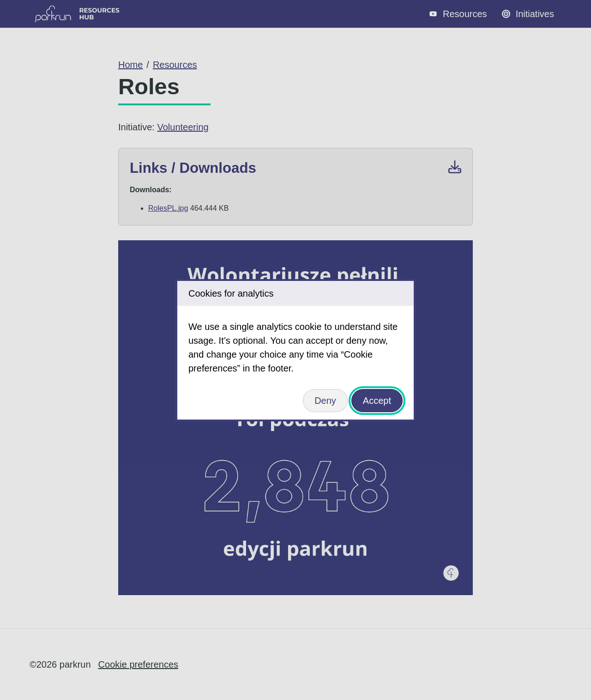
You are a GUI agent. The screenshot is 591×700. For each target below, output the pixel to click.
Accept (377, 401)
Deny (325, 401)
